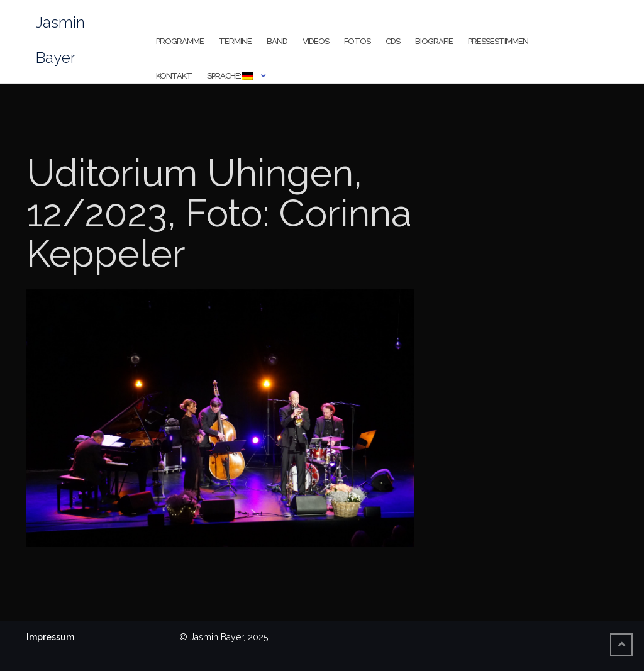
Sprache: (230, 76)
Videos (316, 41)
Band (277, 41)
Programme (180, 41)
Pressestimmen (498, 41)
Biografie (434, 41)
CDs (393, 41)
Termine (235, 41)
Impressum (50, 637)
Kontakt (174, 76)
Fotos (357, 41)
